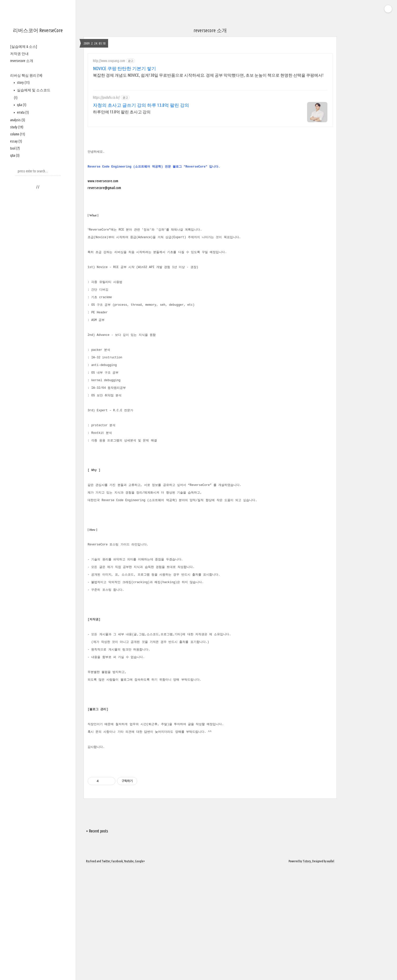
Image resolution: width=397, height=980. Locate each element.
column (18, 134)
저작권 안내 (19, 54)
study (17, 127)
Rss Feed (91, 973)
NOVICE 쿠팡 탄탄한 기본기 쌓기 (124, 68)
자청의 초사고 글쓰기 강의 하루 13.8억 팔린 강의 (141, 105)
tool (15, 148)
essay (16, 141)
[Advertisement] (38, 271)
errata (23, 112)
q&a (21, 105)
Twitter (106, 973)
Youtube (129, 973)
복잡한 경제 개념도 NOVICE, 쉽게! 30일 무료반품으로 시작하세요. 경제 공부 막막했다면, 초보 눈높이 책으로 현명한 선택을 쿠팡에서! (208, 75)
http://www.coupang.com (109, 61)
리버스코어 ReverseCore (38, 30)
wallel (331, 973)
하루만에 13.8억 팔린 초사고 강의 (122, 112)
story (23, 83)
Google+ (140, 973)
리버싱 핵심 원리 (26, 75)
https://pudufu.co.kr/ (106, 97)
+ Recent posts (97, 943)
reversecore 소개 (22, 61)
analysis (18, 120)
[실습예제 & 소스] (24, 47)
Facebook (117, 973)
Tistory (307, 973)
